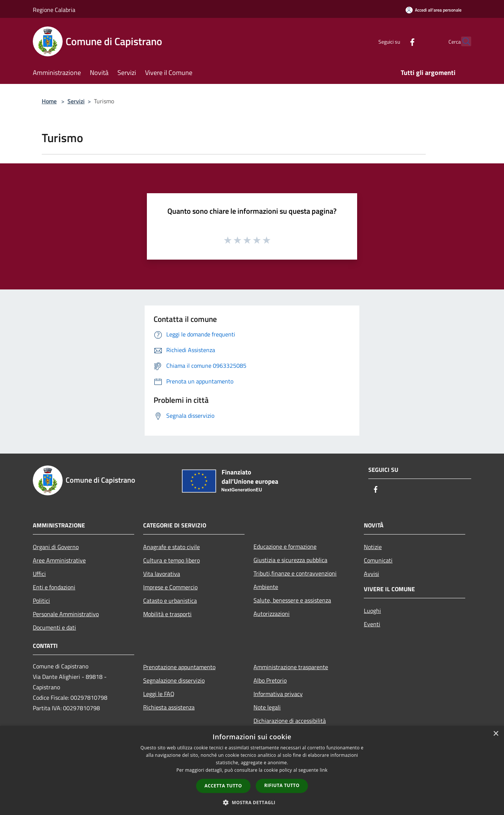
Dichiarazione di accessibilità (290, 721)
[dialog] (252, 770)
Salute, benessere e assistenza (292, 600)
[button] (252, 802)
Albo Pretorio (270, 680)
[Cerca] (462, 41)
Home (49, 101)
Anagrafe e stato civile (171, 547)
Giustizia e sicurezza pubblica (290, 560)
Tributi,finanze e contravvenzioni (295, 573)
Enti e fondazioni (54, 587)
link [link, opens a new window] (324, 770)
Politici (41, 601)
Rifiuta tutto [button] (282, 785)
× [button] (496, 734)
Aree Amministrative (59, 560)
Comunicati (378, 560)
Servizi (76, 101)
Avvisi (371, 574)
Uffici (39, 574)
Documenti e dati (54, 627)
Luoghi (372, 611)
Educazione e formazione (285, 546)
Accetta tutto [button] (223, 786)
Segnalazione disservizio (174, 680)
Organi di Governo (56, 547)
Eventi (372, 624)
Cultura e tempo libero (171, 560)
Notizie (373, 547)
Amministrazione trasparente (291, 667)
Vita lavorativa (162, 574)
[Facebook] (396, 41)
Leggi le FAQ (159, 694)
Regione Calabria (54, 10)
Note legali (267, 707)
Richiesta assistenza (169, 707)
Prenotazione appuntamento (179, 667)
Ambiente (266, 587)
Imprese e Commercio (170, 587)
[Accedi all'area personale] (434, 10)
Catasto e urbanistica (170, 601)
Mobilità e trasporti (167, 614)
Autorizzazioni (272, 614)
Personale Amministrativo (66, 614)
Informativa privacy (278, 694)
